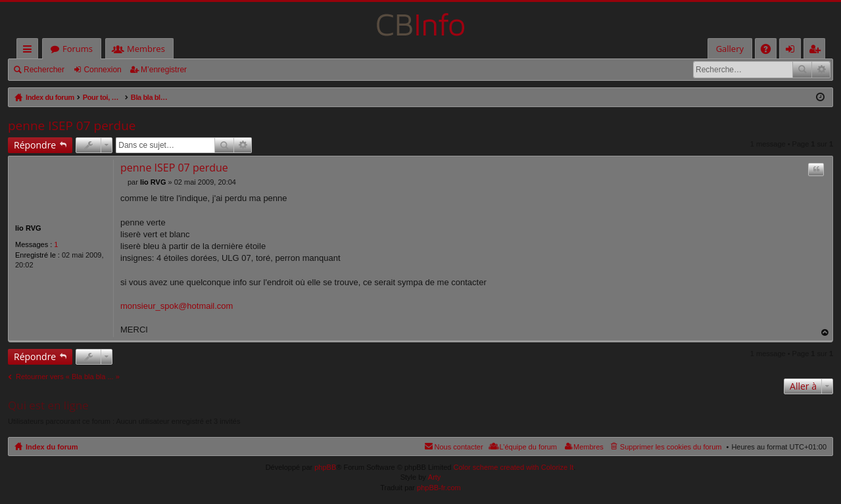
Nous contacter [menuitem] (459, 447)
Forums (78, 49)
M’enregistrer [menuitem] (817, 51)
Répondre (35, 145)
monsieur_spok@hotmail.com (177, 306)
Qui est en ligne (48, 405)
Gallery (730, 49)
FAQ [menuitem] (770, 51)
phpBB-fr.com (439, 488)
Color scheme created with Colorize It (514, 467)
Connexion (102, 70)
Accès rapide (30, 51)
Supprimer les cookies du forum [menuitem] (671, 447)
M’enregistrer (164, 70)
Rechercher (44, 70)
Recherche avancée (821, 70)
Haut (825, 333)
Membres (146, 49)
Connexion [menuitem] (793, 51)
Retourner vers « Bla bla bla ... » (68, 377)
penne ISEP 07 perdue (72, 126)
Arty (435, 477)
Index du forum (52, 447)
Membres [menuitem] (589, 447)
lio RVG (28, 228)
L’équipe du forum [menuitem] (528, 447)
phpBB (325, 467)
